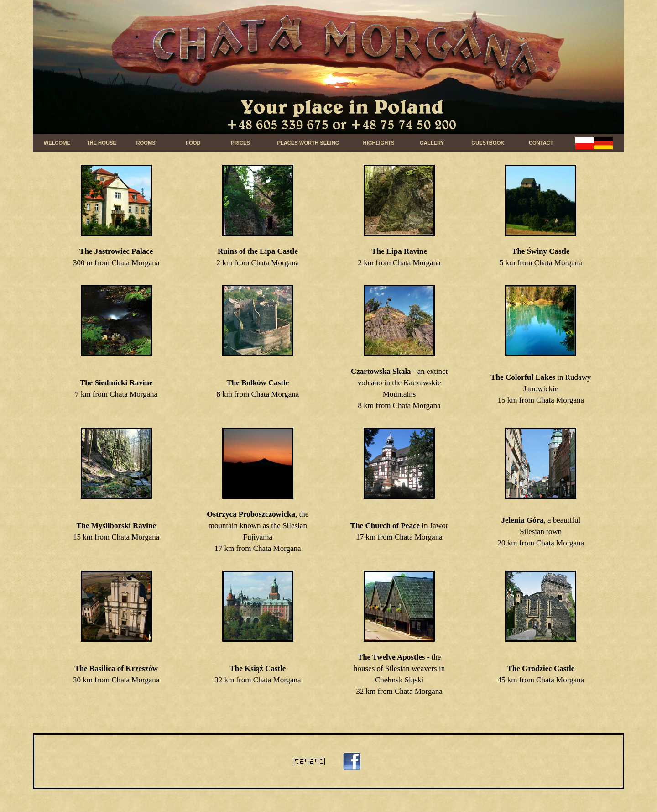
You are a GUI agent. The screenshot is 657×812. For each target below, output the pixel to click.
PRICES (240, 143)
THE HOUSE (102, 143)
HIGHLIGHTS (379, 143)
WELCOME (57, 143)
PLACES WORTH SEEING (308, 143)
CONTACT (541, 143)
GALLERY (432, 143)
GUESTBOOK (488, 143)
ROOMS (146, 143)
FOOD (193, 143)
